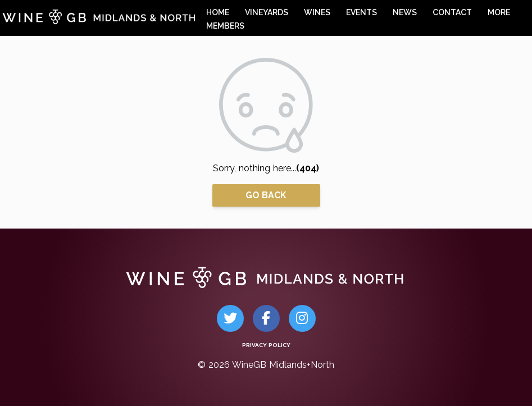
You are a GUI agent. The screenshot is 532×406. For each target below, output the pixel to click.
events (362, 12)
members (225, 26)
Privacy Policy (266, 345)
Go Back (266, 195)
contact (452, 12)
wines (317, 12)
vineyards (267, 12)
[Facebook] (266, 318)
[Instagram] (302, 318)
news (405, 12)
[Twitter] (230, 318)
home (218, 12)
